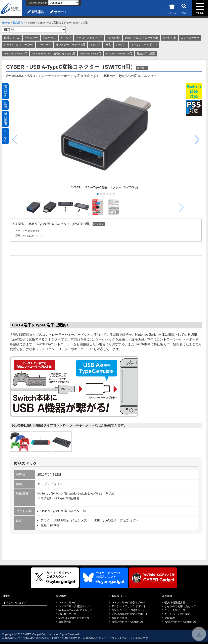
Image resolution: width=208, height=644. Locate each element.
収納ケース (49, 38)
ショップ (172, 8)
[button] (197, 140)
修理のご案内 (119, 618)
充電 (108, 44)
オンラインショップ (15, 603)
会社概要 (167, 596)
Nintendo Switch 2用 (16, 54)
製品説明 (5, 119)
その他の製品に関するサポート (130, 614)
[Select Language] (63, 3)
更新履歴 (170, 618)
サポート (61, 12)
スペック (5, 136)
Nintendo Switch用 (90, 54)
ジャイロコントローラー (18, 44)
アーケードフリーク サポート (129, 606)
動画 (5, 105)
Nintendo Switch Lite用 (119, 54)
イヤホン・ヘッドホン (144, 44)
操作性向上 (169, 38)
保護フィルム (12, 38)
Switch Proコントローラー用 (141, 38)
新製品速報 (65, 622)
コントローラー (190, 38)
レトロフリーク (68, 603)
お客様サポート (118, 596)
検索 (184, 8)
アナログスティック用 (89, 38)
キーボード (44, 44)
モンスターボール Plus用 (70, 44)
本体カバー (31, 38)
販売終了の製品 (146, 54)
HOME (6, 23)
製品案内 (38, 12)
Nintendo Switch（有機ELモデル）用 (54, 54)
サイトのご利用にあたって (180, 606)
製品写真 (5, 91)
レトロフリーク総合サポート (128, 603)
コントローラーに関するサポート (131, 610)
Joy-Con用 (114, 38)
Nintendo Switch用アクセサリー (77, 610)
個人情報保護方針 (175, 603)
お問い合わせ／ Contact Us (127, 622)
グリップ (66, 38)
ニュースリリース (175, 610)
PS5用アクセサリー (70, 614)
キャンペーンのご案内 (177, 614)
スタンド (95, 44)
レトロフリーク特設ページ (74, 606)
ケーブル (121, 44)
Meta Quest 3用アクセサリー (75, 618)
